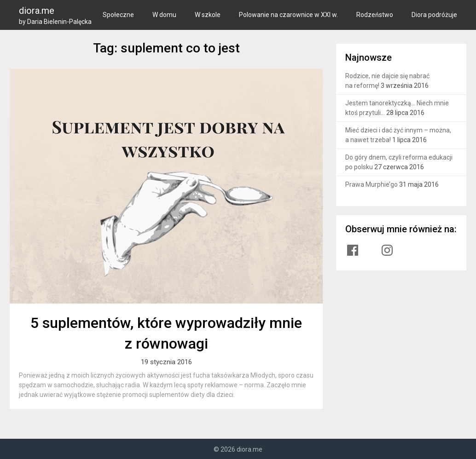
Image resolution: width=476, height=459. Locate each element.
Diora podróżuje (434, 15)
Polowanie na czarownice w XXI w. (288, 15)
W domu (164, 15)
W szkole (208, 15)
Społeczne (118, 15)
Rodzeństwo (375, 15)
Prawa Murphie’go (372, 184)
